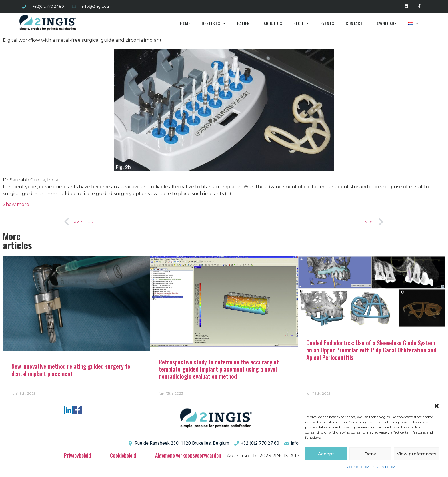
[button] (437, 406)
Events (327, 23)
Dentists (214, 23)
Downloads (386, 23)
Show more (16, 204)
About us (273, 23)
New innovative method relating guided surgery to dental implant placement (71, 370)
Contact (354, 23)
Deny (370, 454)
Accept (326, 454)
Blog (301, 23)
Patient (245, 23)
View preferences (417, 454)
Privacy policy (383, 467)
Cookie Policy (358, 467)
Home (185, 23)
